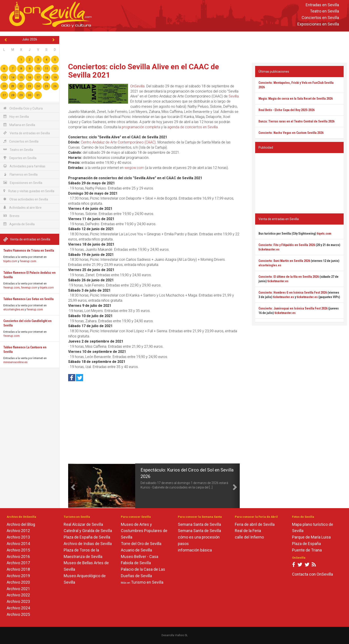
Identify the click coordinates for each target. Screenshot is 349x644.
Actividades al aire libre (22, 207)
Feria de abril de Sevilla (255, 524)
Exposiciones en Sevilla (318, 24)
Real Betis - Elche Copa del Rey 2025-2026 (287, 110)
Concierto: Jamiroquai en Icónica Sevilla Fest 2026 (293, 308)
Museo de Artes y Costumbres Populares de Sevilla (144, 531)
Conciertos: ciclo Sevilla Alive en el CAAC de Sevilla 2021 (144, 71)
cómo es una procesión (199, 537)
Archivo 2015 (18, 550)
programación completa (141, 127)
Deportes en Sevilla (20, 158)
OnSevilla (137, 86)
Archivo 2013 (18, 537)
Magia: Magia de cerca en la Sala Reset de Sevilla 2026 (296, 99)
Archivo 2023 (18, 601)
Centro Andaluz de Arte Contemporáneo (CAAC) (118, 142)
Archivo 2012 (18, 531)
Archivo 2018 (18, 569)
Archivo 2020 (18, 582)
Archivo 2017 (18, 563)
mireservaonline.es (15, 362)
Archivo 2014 (18, 544)
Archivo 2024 (18, 608)
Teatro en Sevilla (324, 11)
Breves (11, 216)
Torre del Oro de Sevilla (141, 544)
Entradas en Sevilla (322, 5)
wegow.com (134, 168)
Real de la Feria (248, 531)
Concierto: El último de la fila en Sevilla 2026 (289, 277)
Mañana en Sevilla (19, 125)
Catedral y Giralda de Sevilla (88, 531)
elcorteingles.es (14, 309)
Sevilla (234, 96)
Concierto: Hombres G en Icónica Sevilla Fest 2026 (293, 293)
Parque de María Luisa (311, 537)
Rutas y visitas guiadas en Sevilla (29, 191)
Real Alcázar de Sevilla (83, 524)
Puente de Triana (307, 550)
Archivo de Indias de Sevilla (88, 544)
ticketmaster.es (269, 249)
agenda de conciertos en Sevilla (192, 127)
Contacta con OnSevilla (312, 574)
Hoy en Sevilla (16, 117)
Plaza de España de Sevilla (87, 537)
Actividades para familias (24, 166)
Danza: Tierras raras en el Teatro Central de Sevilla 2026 (296, 121)
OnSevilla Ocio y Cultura (23, 108)
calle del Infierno (249, 537)
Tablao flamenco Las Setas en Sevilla (28, 299)
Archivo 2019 (18, 576)
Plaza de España (306, 544)
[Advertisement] (204, 46)
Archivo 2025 (18, 614)
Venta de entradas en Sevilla (27, 133)
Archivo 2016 (18, 557)
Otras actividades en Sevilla (26, 199)
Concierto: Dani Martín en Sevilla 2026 (284, 261)
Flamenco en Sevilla (20, 174)
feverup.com (28, 261)
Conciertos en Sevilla (320, 18)
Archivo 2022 (18, 595)
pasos (183, 544)
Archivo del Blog (21, 524)
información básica (195, 550)
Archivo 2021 (18, 589)
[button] (72, 486)
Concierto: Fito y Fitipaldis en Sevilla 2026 (287, 245)
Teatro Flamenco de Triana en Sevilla (29, 250)
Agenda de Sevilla (19, 224)
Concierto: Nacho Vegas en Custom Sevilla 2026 (291, 133)
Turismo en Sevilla (147, 582)
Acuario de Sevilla (136, 550)
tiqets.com (10, 261)
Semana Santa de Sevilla (199, 524)
